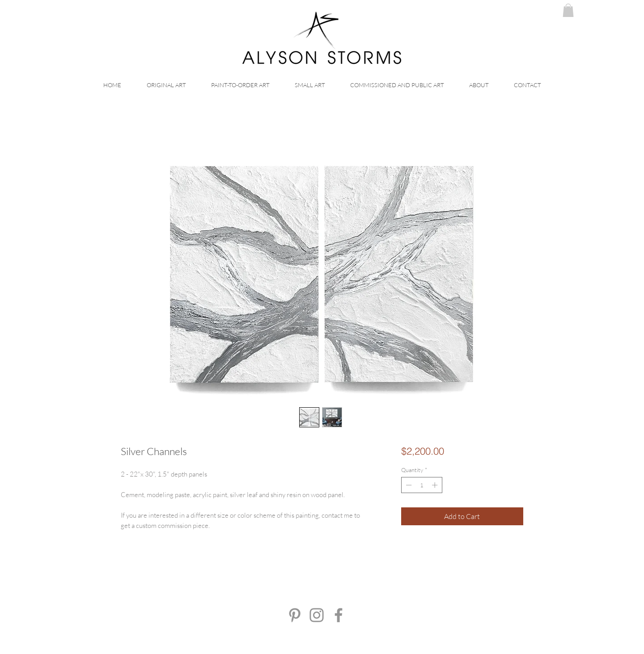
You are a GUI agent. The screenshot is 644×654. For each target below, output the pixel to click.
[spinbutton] (422, 485)
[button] (568, 10)
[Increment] (436, 485)
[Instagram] (317, 615)
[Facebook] (339, 615)
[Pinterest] (295, 615)
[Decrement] (408, 485)
